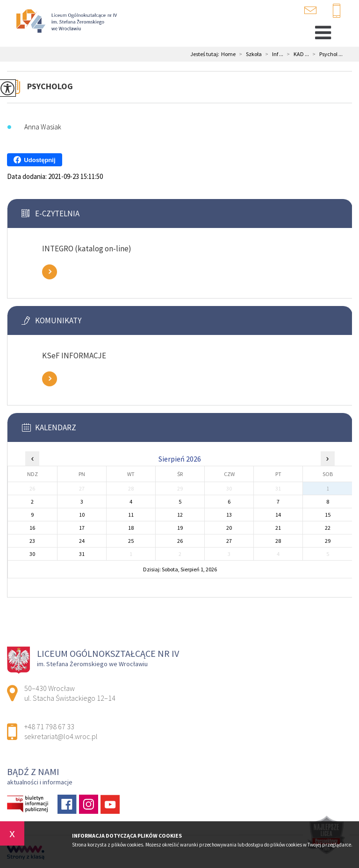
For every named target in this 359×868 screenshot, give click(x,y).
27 (229, 541)
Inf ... (273, 54)
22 (328, 528)
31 (82, 554)
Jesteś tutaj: (206, 54)
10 (82, 515)
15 (328, 515)
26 (180, 541)
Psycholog (50, 86)
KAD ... (296, 54)
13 (229, 515)
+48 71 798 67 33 (337, 11)
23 (32, 541)
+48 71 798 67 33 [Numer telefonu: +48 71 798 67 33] (49, 726)
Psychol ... (326, 54)
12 (180, 515)
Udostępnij (34, 160)
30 (32, 554)
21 (278, 528)
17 (82, 528)
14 (278, 515)
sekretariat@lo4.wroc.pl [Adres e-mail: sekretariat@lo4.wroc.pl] (61, 736)
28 (278, 541)
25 (131, 541)
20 (229, 528)
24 (82, 541)
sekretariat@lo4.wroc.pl (310, 10)
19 (180, 528)
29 (328, 541)
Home (228, 54)
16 (32, 528)
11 (131, 515)
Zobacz (50, 272)
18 (131, 528)
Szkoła (249, 54)
